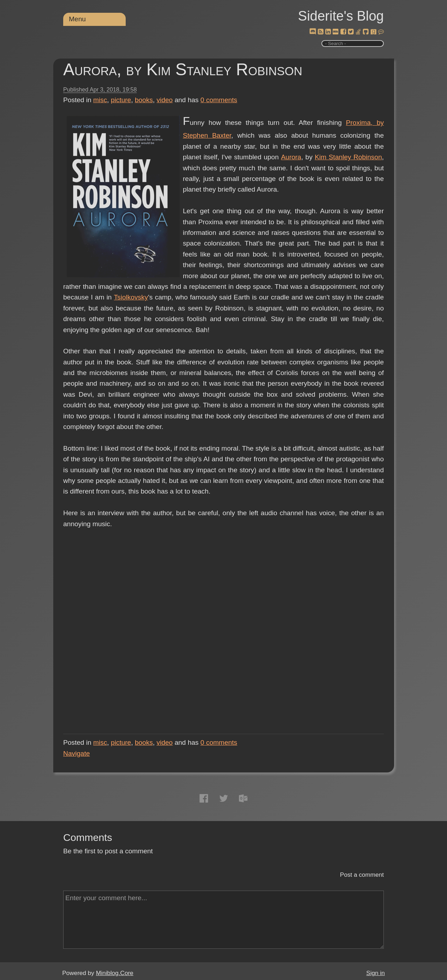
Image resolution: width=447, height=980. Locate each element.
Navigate (77, 753)
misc (100, 100)
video (165, 100)
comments (219, 100)
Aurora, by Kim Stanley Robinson (183, 69)
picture (121, 100)
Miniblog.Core (115, 973)
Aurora (291, 157)
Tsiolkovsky (131, 297)
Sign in (376, 973)
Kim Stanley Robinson (348, 157)
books (144, 100)
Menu (77, 19)
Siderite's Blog (341, 16)
